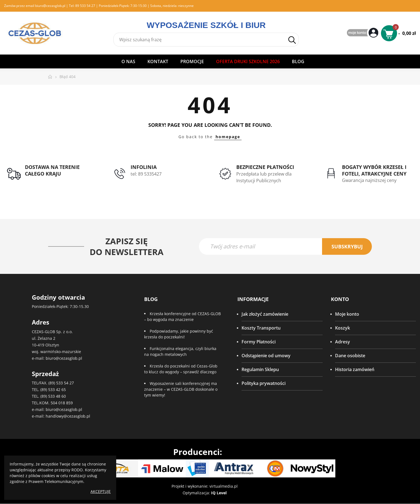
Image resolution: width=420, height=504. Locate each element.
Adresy (343, 342)
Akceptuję (101, 491)
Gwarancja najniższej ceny (369, 180)
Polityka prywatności (264, 384)
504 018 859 (62, 403)
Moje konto (347, 314)
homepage (228, 137)
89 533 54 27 (85, 6)
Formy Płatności (259, 342)
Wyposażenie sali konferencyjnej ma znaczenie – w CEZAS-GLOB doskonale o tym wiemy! (181, 389)
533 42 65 (57, 390)
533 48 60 (57, 396)
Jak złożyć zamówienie (265, 314)
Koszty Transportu (261, 328)
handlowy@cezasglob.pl (68, 416)
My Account (363, 33)
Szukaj (292, 40)
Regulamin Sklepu (260, 370)
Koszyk (343, 328)
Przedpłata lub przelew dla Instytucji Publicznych (264, 177)
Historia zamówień (355, 370)
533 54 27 (65, 383)
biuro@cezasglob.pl (50, 6)
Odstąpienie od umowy (266, 356)
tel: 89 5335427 (146, 174)
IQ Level (219, 493)
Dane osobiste (350, 356)
